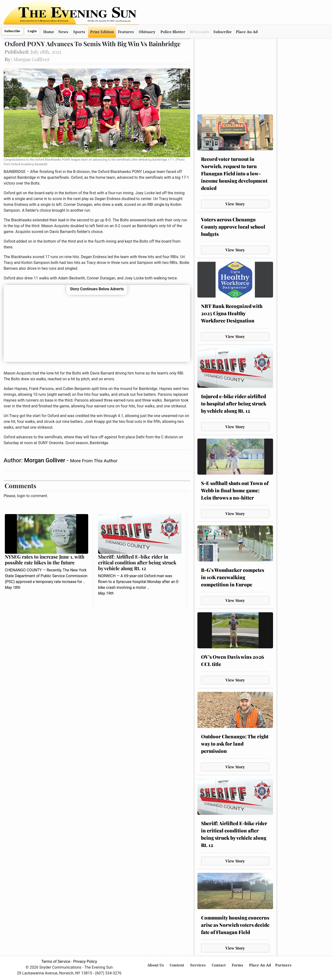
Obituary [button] (147, 32)
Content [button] (177, 965)
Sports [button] (79, 32)
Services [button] (198, 965)
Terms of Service (56, 961)
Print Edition (102, 32)
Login (32, 31)
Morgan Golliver (45, 460)
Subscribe (12, 31)
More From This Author (94, 461)
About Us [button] (156, 965)
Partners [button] (284, 965)
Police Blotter (173, 32)
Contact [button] (219, 965)
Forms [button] (238, 965)
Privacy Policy (85, 961)
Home (49, 32)
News (63, 32)
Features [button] (126, 32)
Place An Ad (247, 32)
